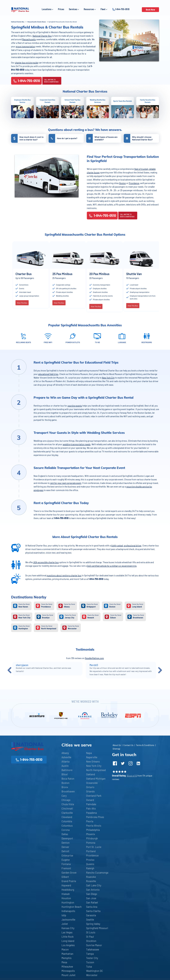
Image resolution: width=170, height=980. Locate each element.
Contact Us (128, 745)
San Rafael (92, 902)
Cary (64, 796)
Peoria (90, 821)
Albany (65, 753)
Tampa (90, 954)
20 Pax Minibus (99, 274)
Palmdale (91, 804)
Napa (89, 753)
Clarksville (67, 813)
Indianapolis (68, 911)
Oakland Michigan (96, 778)
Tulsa (89, 966)
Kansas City (68, 928)
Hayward (66, 885)
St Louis (91, 932)
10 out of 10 (132, 776)
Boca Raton (68, 778)
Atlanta (65, 761)
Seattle (90, 919)
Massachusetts (29, 39)
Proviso (90, 860)
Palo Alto (91, 808)
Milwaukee (67, 966)
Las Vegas (67, 932)
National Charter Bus (42, 36)
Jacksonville (68, 919)
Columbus (67, 825)
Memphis (66, 958)
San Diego (92, 894)
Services (74, 9)
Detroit (65, 851)
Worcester (92, 975)
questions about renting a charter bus (64, 575)
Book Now (150, 10)
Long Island (68, 941)
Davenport (67, 838)
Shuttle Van (134, 274)
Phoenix (91, 834)
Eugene (66, 860)
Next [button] (160, 670)
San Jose (91, 898)
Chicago (66, 800)
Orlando (90, 791)
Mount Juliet (68, 975)
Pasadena (91, 813)
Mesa (64, 962)
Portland (91, 851)
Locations (47, 9)
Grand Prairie (69, 881)
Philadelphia (93, 830)
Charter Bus (24, 274)
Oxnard (90, 800)
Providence (134, 183)
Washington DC (95, 971)
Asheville (66, 757)
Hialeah (66, 894)
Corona (66, 830)
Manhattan (67, 954)
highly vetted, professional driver (126, 545)
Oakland (91, 774)
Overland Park (94, 796)
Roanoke (91, 877)
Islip (64, 915)
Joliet (65, 924)
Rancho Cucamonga (97, 872)
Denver (65, 847)
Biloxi (65, 774)
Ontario (90, 787)
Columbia (67, 821)
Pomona (91, 843)
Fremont (66, 868)
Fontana (66, 864)
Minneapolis (68, 971)
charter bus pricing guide (26, 63)
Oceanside (92, 783)
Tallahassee (93, 949)
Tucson (90, 962)
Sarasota (91, 915)
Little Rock (68, 937)
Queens (90, 864)
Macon (65, 949)
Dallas (65, 834)
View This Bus (22, 303)
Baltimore (67, 770)
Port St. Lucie (94, 847)
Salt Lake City (94, 885)
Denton (66, 843)
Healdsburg (68, 890)
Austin (65, 766)
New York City (108, 378)
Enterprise (67, 855)
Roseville (91, 881)
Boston (123, 183)
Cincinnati (67, 808)
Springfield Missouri (97, 928)
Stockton (91, 941)
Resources (90, 9)
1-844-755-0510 (121, 9)
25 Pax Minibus (62, 274)
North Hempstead (96, 770)
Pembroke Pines (95, 817)
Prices (61, 9)
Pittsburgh (92, 838)
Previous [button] (9, 670)
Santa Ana (92, 907)
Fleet (104, 9)
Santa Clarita (93, 911)
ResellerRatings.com (94, 658)
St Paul (90, 937)
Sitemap (116, 749)
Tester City (92, 958)
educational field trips (48, 374)
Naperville (92, 757)
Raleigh (90, 868)
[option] (31, 275)
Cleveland (67, 817)
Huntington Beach (72, 907)
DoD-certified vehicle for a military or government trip (112, 566)
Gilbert (65, 877)
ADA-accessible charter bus (46, 562)
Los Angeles (68, 945)
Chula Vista (68, 804)
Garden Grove (69, 872)
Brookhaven (68, 791)
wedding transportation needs (77, 444)
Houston (66, 898)
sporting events (75, 406)
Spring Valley (93, 924)
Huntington (68, 902)
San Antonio (93, 890)
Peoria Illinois (94, 825)
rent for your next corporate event (66, 483)
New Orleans (93, 761)
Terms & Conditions (145, 745)
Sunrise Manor (94, 945)
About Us (117, 745)
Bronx (65, 787)
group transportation (25, 46)
